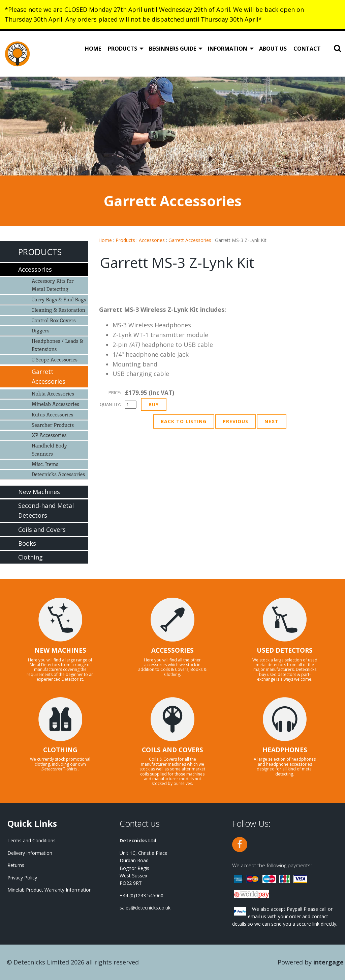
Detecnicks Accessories (58, 474)
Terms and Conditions (32, 840)
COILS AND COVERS (172, 750)
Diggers (41, 331)
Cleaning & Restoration (58, 310)
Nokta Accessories (53, 394)
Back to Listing (184, 421)
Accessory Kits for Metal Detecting (53, 285)
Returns (16, 865)
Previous (236, 421)
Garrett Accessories (190, 240)
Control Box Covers (54, 320)
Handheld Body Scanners (49, 450)
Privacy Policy (22, 878)
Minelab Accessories (55, 404)
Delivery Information (30, 853)
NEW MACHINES (60, 650)
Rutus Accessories (53, 415)
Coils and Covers (42, 529)
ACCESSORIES (172, 650)
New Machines (39, 492)
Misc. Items (45, 464)
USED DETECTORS (285, 650)
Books (27, 543)
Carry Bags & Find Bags (59, 300)
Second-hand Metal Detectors (46, 510)
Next (272, 421)
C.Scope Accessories (55, 360)
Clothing (30, 557)
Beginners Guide (172, 49)
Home (93, 49)
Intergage (328, 962)
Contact (307, 49)
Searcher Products (53, 425)
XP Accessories (49, 435)
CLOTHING (60, 750)
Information (228, 49)
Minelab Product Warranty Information (50, 890)
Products (122, 49)
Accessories (152, 240)
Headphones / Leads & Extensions (58, 345)
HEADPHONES (285, 750)
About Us (273, 49)
